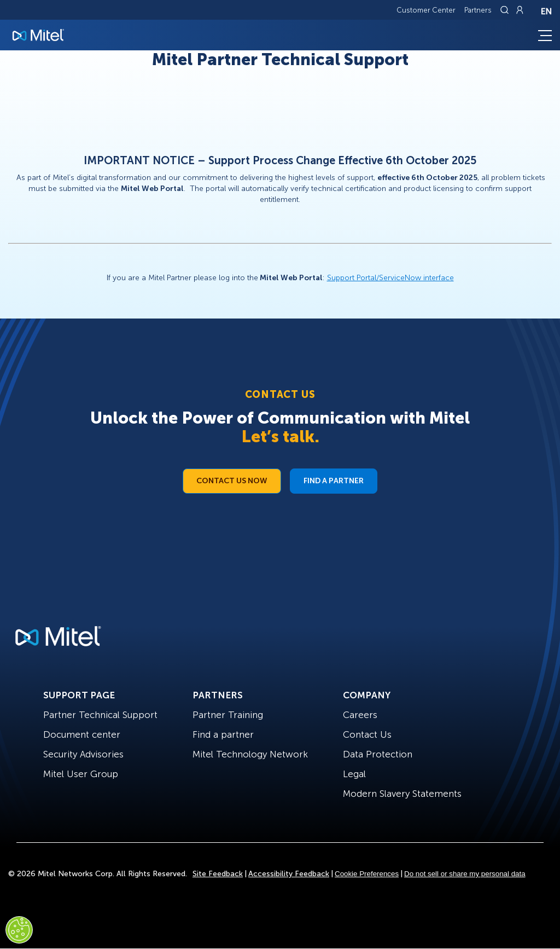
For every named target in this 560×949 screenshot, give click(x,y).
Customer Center (426, 10)
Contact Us (367, 734)
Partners (478, 10)
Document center (82, 734)
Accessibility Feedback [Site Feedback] (289, 874)
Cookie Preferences (367, 874)
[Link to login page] (520, 10)
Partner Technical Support (100, 715)
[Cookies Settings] (19, 930)
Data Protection (378, 754)
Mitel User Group (81, 774)
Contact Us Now (232, 481)
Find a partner (223, 734)
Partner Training (228, 715)
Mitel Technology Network (250, 754)
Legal (354, 774)
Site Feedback (218, 874)
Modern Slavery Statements (402, 794)
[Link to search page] (506, 10)
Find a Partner (334, 481)
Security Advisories (83, 754)
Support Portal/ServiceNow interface (390, 278)
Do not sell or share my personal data (465, 874)
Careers (360, 715)
